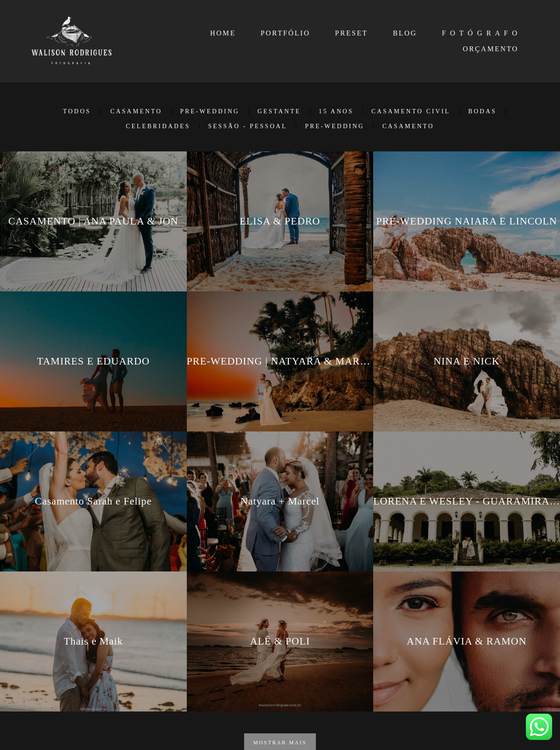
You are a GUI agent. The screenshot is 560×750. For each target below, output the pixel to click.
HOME (223, 33)
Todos (77, 112)
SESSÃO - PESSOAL (248, 126)
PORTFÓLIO (285, 33)
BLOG (405, 33)
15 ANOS (336, 112)
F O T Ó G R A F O (480, 33)
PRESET (352, 33)
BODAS (482, 112)
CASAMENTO (136, 112)
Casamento (408, 126)
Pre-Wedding (335, 126)
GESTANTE (279, 112)
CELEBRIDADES (158, 126)
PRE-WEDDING (210, 112)
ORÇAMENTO (491, 49)
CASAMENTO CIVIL (411, 112)
